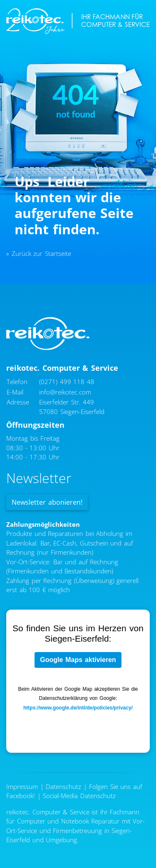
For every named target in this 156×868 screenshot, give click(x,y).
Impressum (22, 786)
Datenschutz (63, 786)
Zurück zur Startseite (41, 253)
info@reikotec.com (65, 392)
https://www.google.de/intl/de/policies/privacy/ (78, 708)
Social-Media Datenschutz (79, 796)
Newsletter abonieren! (47, 502)
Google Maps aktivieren (78, 660)
